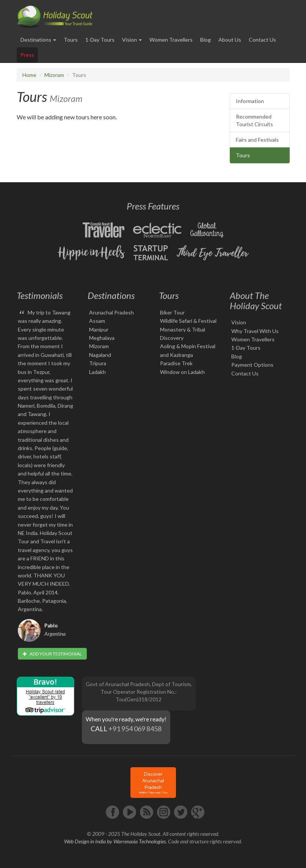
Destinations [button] (38, 40)
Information (250, 101)
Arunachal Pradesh (111, 312)
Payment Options (252, 365)
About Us (230, 40)
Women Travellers (171, 40)
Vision (239, 322)
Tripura (98, 363)
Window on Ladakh (182, 372)
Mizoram (54, 75)
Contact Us (262, 40)
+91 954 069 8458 (135, 729)
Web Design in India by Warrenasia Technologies (115, 841)
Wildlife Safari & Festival (188, 321)
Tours (71, 40)
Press (27, 55)
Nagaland (100, 355)
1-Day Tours (100, 40)
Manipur (99, 329)
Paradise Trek (176, 363)
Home (29, 75)
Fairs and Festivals (257, 140)
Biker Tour (172, 312)
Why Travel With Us (255, 331)
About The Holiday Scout (256, 300)
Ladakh (97, 372)
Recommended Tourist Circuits (254, 120)
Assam (97, 321)
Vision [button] (132, 40)
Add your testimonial (52, 654)
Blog (206, 40)
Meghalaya (102, 338)
